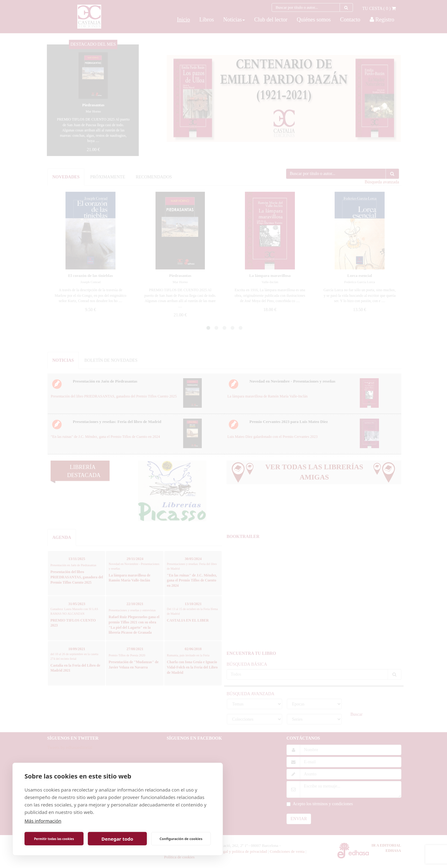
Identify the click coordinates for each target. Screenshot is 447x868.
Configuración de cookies (181, 839)
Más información (43, 821)
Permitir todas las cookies (54, 839)
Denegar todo (117, 839)
